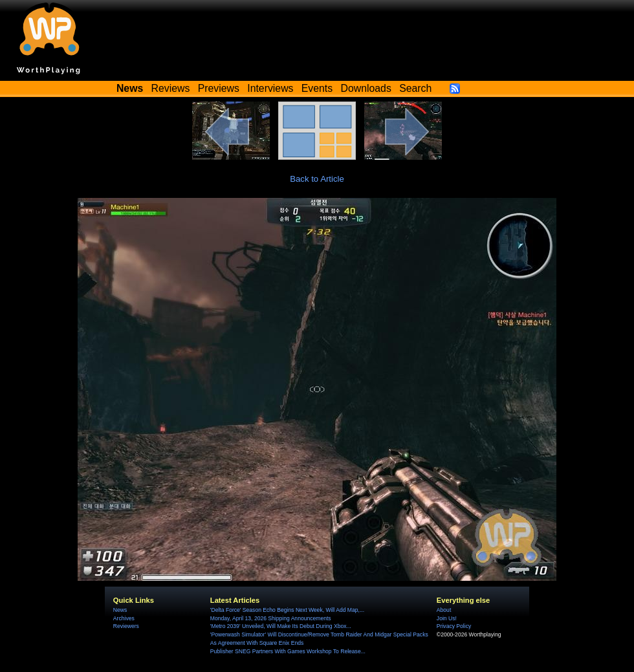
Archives (124, 618)
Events (317, 88)
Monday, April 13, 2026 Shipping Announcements (271, 618)
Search (415, 88)
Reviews (171, 88)
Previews (219, 88)
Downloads (366, 88)
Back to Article (317, 179)
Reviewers (126, 626)
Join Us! (447, 618)
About (444, 610)
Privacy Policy (454, 626)
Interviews (270, 88)
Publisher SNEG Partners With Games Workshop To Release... (288, 651)
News (120, 610)
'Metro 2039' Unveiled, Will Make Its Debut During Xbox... (281, 626)
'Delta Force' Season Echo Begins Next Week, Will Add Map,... (287, 610)
